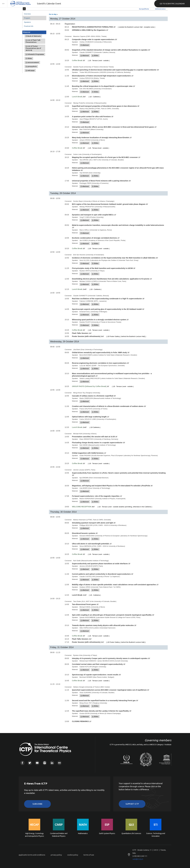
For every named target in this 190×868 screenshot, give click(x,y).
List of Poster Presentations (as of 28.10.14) (33, 48)
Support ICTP (132, 804)
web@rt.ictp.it (138, 859)
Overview (27, 14)
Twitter (30, 763)
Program (27, 18)
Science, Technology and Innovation (156, 835)
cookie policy (73, 855)
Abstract (85, 45)
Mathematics (83, 833)
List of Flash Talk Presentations (33, 41)
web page (30, 71)
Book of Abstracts (33, 36)
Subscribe (37, 804)
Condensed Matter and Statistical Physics (59, 835)
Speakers (27, 22)
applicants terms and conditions (32, 855)
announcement (32, 63)
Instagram (45, 763)
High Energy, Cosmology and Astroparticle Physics (34, 835)
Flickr (59, 763)
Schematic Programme (35, 54)
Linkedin (52, 763)
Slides (29, 59)
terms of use (89, 855)
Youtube (37, 763)
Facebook (22, 763)
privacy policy (56, 855)
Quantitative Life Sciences (131, 833)
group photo (31, 67)
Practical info (29, 26)
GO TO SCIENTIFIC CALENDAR (172, 4)
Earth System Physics (107, 833)
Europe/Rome (144, 9)
